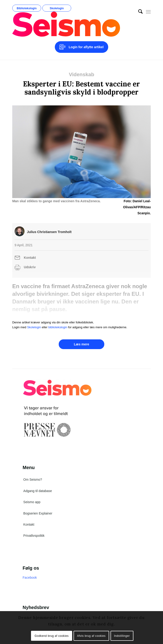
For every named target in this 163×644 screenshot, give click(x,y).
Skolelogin (57, 8)
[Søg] (138, 12)
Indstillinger (122, 636)
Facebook (30, 578)
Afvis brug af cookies (91, 636)
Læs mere (81, 344)
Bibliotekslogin (27, 8)
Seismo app (32, 502)
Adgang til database (38, 491)
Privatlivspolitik (34, 536)
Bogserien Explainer (38, 513)
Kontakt (30, 258)
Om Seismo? (33, 480)
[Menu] (148, 12)
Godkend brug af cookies (52, 636)
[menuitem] (138, 12)
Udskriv (30, 267)
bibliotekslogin (58, 327)
